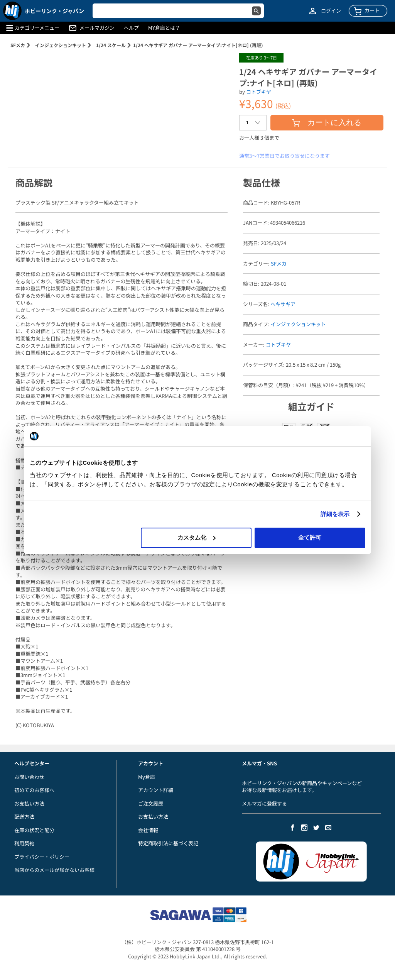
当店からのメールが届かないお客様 (54, 870)
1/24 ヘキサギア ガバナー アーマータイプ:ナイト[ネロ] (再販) (198, 45)
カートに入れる (327, 122)
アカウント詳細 (156, 790)
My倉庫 (147, 777)
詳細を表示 (335, 514)
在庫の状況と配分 (34, 830)
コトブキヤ (259, 92)
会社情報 (148, 830)
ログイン (331, 11)
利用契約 (24, 843)
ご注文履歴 (151, 803)
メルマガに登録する (264, 803)
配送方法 (24, 817)
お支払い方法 (29, 803)
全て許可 (310, 537)
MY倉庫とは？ (164, 28)
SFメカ (18, 45)
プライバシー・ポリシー (42, 857)
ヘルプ (131, 28)
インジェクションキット (61, 45)
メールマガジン (97, 28)
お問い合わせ (29, 777)
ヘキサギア (283, 304)
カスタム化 (197, 537)
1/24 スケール (111, 45)
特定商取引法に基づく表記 (168, 843)
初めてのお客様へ (34, 790)
